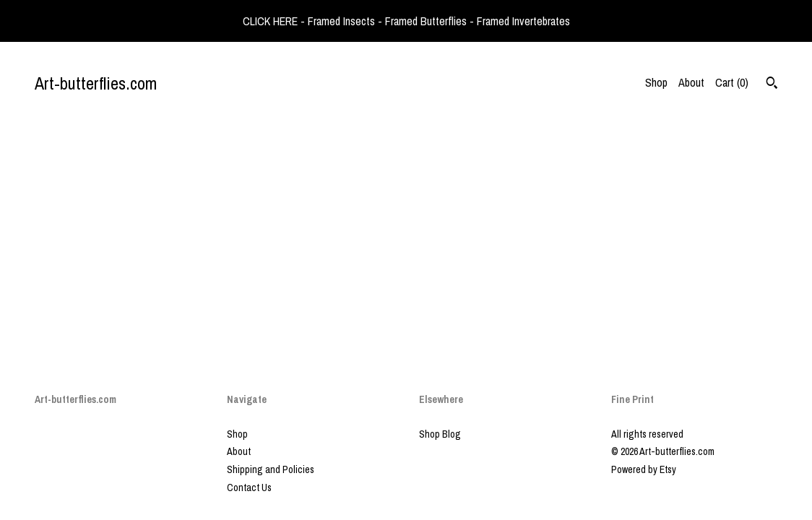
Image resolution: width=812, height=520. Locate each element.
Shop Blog (440, 434)
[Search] (772, 84)
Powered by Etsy (644, 469)
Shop (656, 82)
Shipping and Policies (271, 469)
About (691, 82)
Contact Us (249, 487)
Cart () (732, 82)
